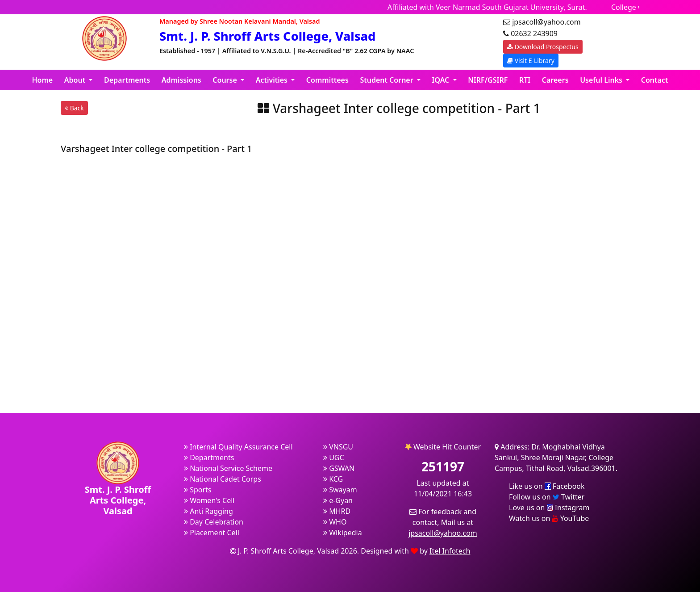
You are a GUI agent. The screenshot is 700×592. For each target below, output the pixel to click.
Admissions (181, 80)
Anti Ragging (208, 511)
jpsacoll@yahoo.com (443, 533)
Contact (655, 80)
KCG (333, 479)
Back (74, 108)
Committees (327, 80)
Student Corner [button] (387, 80)
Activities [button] (273, 80)
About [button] (76, 80)
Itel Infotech (450, 551)
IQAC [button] (442, 80)
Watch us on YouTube (549, 518)
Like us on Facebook (547, 486)
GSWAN (339, 468)
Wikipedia (343, 533)
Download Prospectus (543, 47)
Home (43, 80)
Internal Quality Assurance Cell (238, 447)
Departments (127, 80)
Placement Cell (212, 533)
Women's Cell (209, 500)
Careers (555, 80)
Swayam (340, 490)
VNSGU (338, 447)
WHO (335, 522)
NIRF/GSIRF (488, 80)
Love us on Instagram (549, 508)
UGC (334, 458)
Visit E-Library (531, 61)
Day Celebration (214, 522)
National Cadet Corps (223, 479)
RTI (525, 80)
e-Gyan (338, 500)
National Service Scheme (228, 468)
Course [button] (226, 80)
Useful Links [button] (602, 80)
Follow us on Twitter (547, 497)
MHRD (337, 511)
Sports (198, 490)
